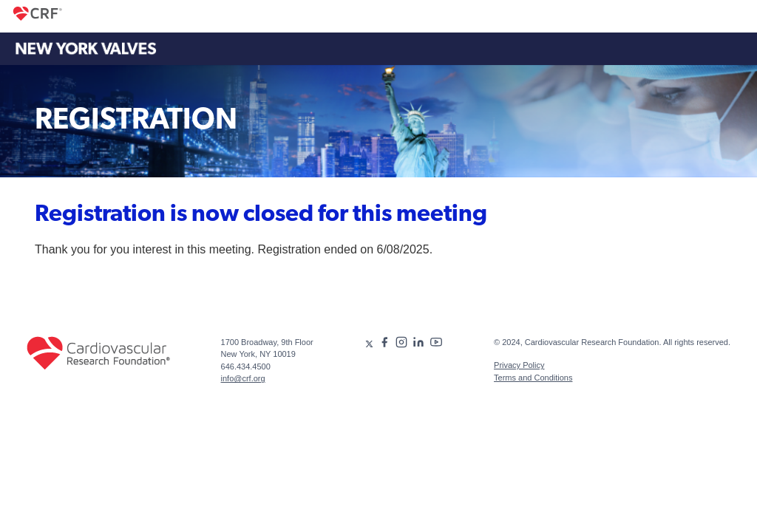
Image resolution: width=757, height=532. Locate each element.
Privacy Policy (519, 365)
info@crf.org (243, 378)
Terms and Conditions (533, 378)
